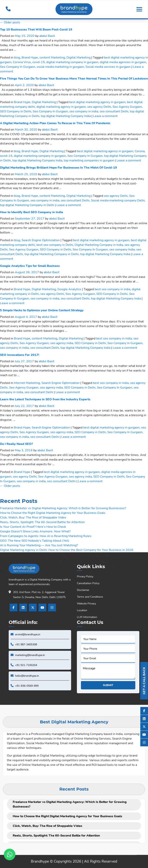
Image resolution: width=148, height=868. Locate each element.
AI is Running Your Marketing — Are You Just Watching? (39, 545)
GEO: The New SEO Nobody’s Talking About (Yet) (35, 541)
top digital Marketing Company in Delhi (27, 205)
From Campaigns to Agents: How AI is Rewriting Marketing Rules (46, 536)
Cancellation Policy (88, 583)
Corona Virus (22, 62)
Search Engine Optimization (41, 240)
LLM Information (87, 617)
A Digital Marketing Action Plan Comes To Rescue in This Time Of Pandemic (55, 123)
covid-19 (39, 62)
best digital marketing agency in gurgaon (97, 102)
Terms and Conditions (90, 597)
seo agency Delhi (99, 107)
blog (17, 58)
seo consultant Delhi (114, 111)
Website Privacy (86, 604)
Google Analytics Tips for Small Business (30, 266)
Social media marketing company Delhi (118, 200)
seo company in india (84, 111)
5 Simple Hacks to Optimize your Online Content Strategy (42, 310)
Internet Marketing (27, 383)
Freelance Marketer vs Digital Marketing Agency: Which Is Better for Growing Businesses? (63, 508)
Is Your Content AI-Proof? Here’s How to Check (33, 527)
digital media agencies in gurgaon (123, 62)
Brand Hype (30, 58)
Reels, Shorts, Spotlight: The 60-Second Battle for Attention (42, 522)
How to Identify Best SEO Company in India (32, 212)
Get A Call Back (144, 681)
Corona (140, 151)
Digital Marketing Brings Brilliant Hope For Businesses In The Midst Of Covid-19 (58, 168)
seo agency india (62, 343)
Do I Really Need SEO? (16, 444)
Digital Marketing (79, 58)
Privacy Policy (85, 577)
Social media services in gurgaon (108, 67)
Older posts (10, 22)
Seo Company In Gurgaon (18, 67)
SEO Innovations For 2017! (20, 355)
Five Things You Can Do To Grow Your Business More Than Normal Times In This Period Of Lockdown (74, 79)
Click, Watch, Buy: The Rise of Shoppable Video (33, 518)
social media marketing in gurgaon (60, 67)
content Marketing (52, 58)
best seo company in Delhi (55, 245)
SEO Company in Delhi (16, 111)
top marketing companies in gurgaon (89, 160)
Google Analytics (69, 289)
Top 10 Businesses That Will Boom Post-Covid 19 (36, 30)
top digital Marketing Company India (66, 116)
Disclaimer (83, 590)
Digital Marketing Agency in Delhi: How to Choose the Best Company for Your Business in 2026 (67, 550)
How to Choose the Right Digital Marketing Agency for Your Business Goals (53, 513)
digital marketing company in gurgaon (72, 62)
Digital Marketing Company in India (99, 245)
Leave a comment (105, 116)
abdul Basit (47, 36)
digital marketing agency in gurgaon (61, 107)
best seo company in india (112, 289)
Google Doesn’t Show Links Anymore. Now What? (35, 531)
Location (82, 610)
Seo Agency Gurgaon (127, 107)
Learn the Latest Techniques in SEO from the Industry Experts (45, 399)
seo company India (122, 249)
